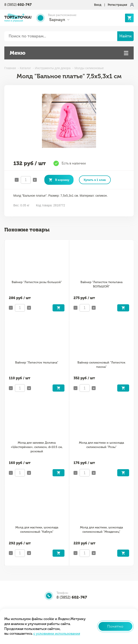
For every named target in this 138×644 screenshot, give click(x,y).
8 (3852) (18, 5)
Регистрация (117, 5)
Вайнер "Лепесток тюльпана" (37, 363)
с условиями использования (57, 634)
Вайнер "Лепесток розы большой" (37, 282)
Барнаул (57, 20)
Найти (125, 36)
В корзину (62, 180)
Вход (98, 5)
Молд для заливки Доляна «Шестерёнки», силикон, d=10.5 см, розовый (37, 447)
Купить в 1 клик (95, 180)
